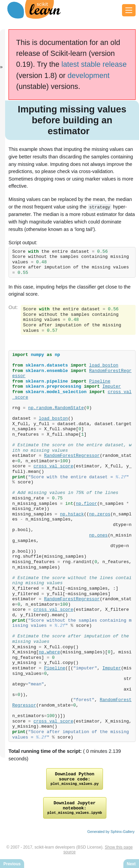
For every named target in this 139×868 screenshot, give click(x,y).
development (89, 75)
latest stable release (94, 64)
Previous (12, 864)
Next (131, 864)
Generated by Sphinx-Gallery (111, 837)
